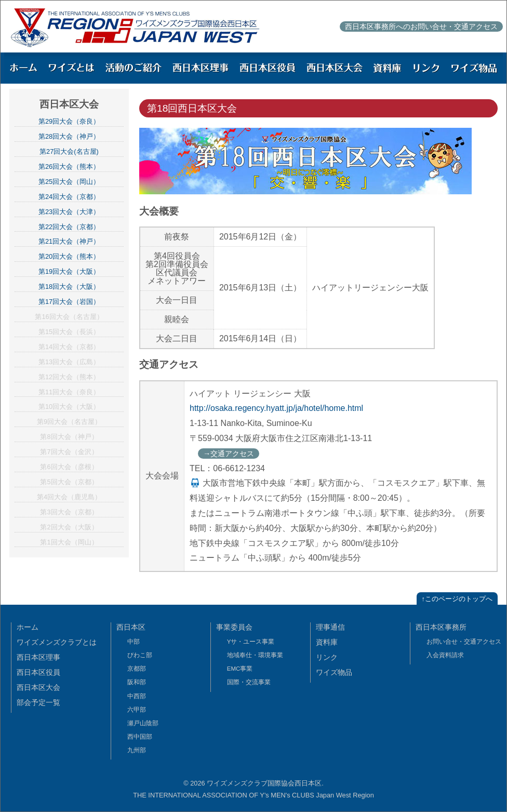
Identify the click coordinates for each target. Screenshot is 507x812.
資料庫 (327, 642)
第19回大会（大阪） (69, 271)
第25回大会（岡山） (69, 182)
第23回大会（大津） (69, 212)
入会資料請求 (445, 655)
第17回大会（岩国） (69, 302)
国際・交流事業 (249, 682)
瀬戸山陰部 (143, 723)
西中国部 (140, 737)
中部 (134, 642)
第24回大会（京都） (69, 197)
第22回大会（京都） (69, 227)
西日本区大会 (38, 688)
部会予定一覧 (38, 703)
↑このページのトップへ (457, 599)
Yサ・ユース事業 (251, 642)
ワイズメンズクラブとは (57, 642)
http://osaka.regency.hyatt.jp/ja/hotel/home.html (276, 408)
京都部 (137, 669)
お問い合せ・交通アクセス (464, 642)
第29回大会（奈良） (69, 121)
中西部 (137, 696)
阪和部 (137, 682)
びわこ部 (140, 655)
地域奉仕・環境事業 (255, 655)
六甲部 (137, 710)
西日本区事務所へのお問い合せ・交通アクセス (421, 26)
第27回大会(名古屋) (69, 151)
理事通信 (330, 627)
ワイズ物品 (334, 673)
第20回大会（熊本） (69, 256)
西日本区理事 (38, 657)
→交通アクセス (229, 454)
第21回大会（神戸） (69, 241)
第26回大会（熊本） (69, 167)
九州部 (137, 750)
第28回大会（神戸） (69, 136)
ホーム (28, 627)
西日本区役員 (38, 673)
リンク (327, 657)
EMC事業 (240, 669)
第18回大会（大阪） (69, 287)
